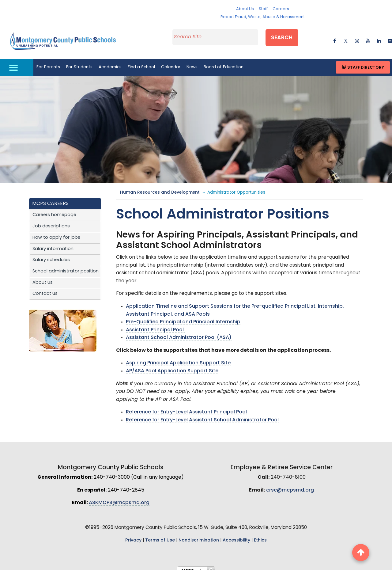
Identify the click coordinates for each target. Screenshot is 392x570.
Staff (263, 9)
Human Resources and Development (160, 186)
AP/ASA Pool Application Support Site (172, 365)
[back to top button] (361, 553)
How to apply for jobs (56, 232)
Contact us (45, 288)
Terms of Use (160, 534)
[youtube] (368, 37)
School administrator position (66, 265)
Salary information (53, 243)
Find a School (141, 61)
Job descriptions (51, 220)
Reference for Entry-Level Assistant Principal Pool (186, 406)
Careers (281, 9)
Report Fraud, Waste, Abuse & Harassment (263, 17)
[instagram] (357, 37)
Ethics (260, 534)
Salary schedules (51, 254)
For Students (79, 61)
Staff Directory (363, 61)
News (192, 61)
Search (290, 36)
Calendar (171, 61)
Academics (110, 61)
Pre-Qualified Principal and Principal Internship (183, 316)
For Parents (48, 61)
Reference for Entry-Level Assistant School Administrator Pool (202, 414)
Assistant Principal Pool (155, 324)
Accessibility (236, 534)
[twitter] (346, 37)
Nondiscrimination (199, 534)
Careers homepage (54, 209)
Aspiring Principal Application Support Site (178, 357)
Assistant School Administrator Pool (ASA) (179, 332)
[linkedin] (379, 37)
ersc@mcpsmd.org (290, 484)
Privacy (133, 534)
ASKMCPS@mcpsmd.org (119, 497)
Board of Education (224, 61)
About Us (245, 9)
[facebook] (335, 37)
